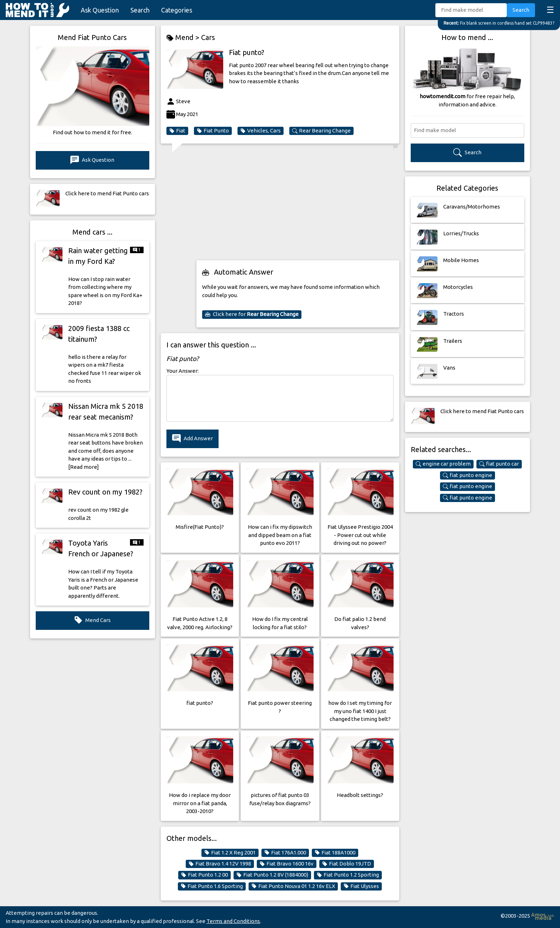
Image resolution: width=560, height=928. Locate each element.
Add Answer (192, 439)
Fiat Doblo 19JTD (347, 864)
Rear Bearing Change (321, 131)
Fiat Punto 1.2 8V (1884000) (272, 875)
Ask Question (100, 10)
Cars (208, 37)
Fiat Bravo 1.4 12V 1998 (220, 864)
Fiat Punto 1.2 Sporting (348, 875)
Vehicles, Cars (261, 131)
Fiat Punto (213, 131)
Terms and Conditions (233, 921)
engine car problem (443, 464)
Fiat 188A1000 (335, 853)
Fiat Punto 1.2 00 (204, 875)
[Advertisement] (298, 204)
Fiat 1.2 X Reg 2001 (230, 853)
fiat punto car (499, 464)
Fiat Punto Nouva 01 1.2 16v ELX (293, 886)
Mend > (184, 38)
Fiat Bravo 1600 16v (287, 864)
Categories (177, 10)
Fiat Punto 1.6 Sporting (212, 886)
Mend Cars (92, 620)
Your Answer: (182, 371)
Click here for (252, 314)
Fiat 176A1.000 (285, 853)
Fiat (177, 131)
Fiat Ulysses (361, 886)
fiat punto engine (467, 475)
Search (140, 10)
